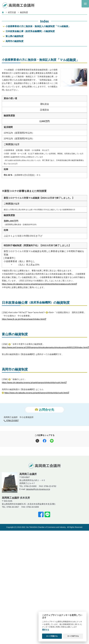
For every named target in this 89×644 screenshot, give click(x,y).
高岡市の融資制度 (15, 41)
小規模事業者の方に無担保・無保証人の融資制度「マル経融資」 (38, 26)
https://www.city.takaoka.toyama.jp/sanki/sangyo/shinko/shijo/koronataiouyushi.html (38, 306)
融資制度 (24, 12)
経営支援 (12, 12)
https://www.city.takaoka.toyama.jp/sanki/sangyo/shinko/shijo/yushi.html (33, 404)
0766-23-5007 (12, 442)
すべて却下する (73, 636)
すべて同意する (52, 636)
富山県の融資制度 (15, 36)
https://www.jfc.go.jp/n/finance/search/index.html (23, 341)
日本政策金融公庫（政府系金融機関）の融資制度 (30, 31)
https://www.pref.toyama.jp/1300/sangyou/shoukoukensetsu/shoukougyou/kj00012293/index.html (44, 369)
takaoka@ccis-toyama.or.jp (38, 511)
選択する (46, 630)
